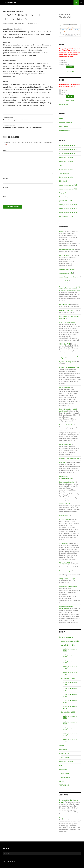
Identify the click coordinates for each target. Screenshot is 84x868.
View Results (70, 71)
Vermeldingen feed (66, 123)
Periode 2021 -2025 (66, 216)
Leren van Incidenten (66, 425)
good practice (64, 753)
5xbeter (62, 231)
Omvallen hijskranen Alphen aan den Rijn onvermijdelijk (28, 126)
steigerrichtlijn (64, 516)
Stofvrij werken (64, 519)
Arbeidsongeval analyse (67, 269)
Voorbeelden (66, 757)
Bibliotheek (63, 181)
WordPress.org (64, 130)
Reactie (7, 150)
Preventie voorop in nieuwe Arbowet (28, 118)
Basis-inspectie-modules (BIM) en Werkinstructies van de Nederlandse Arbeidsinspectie (70, 289)
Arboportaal (63, 281)
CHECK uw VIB (65, 344)
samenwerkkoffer (65, 504)
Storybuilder (64, 543)
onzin (63, 61)
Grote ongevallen (65, 387)
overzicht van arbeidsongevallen (65, 477)
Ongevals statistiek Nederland (69, 458)
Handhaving (63, 197)
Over (61, 765)
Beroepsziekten (64, 304)
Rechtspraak (65, 777)
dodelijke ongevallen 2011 (68, 145)
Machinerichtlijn (65, 445)
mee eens (64, 63)
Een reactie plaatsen (31, 23)
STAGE (62, 165)
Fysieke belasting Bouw (67, 362)
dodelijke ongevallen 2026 (68, 213)
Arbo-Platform (10, 3)
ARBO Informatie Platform (13, 11)
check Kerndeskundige (67, 322)
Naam (6, 178)
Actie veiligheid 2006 (66, 249)
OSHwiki (62, 462)
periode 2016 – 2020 (68, 678)
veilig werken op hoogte (67, 579)
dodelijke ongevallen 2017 (68, 149)
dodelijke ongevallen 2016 (68, 189)
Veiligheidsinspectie (66, 818)
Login (61, 119)
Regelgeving (63, 193)
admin (18, 23)
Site (5, 197)
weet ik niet (65, 64)
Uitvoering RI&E (65, 563)
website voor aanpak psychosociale (66, 607)
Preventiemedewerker (67, 482)
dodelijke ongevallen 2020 (68, 153)
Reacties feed (64, 127)
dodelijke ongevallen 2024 (68, 205)
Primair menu (81, 3)
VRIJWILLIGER (64, 173)
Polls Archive (64, 105)
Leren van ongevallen (66, 157)
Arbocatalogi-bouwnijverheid (69, 277)
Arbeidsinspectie (65, 255)
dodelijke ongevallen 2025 (68, 209)
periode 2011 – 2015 (66, 201)
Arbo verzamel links (66, 273)
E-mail (6, 187)
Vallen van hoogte (65, 571)
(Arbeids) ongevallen (66, 637)
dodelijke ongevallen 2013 (68, 185)
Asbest (62, 746)
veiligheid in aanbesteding (68, 587)
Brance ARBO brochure (67, 310)
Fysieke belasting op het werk (69, 368)
